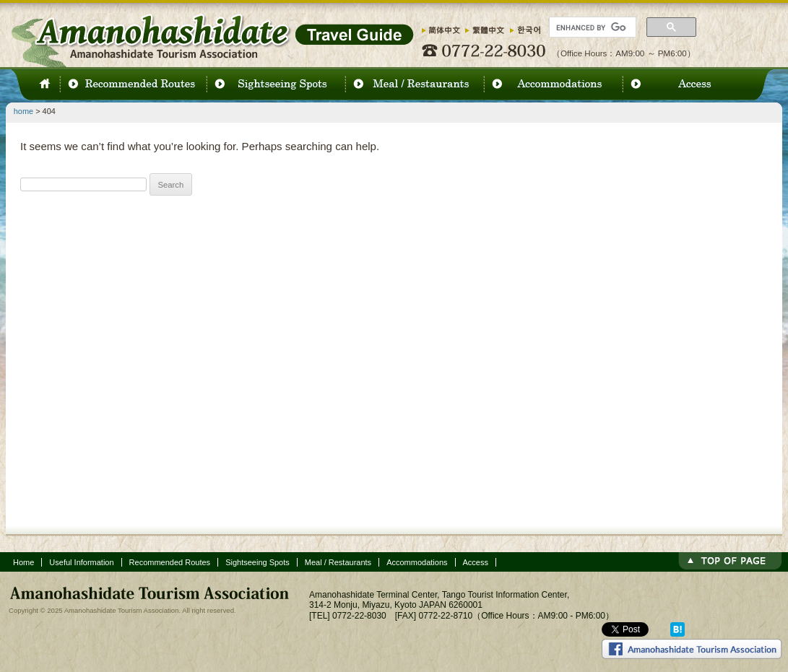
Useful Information (81, 562)
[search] (591, 27)
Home (23, 562)
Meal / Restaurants (338, 562)
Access (476, 562)
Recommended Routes (170, 562)
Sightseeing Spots (257, 562)
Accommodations (417, 562)
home (23, 111)
